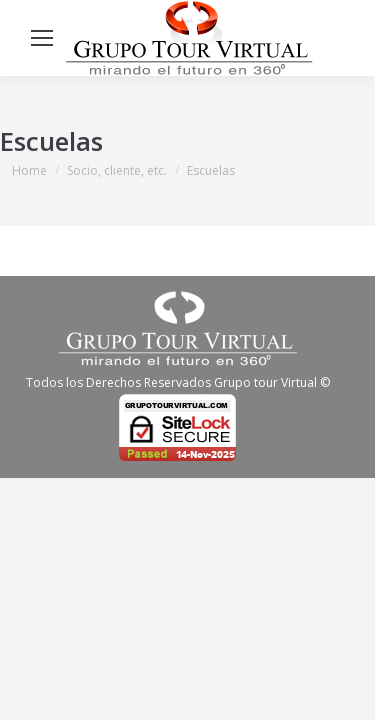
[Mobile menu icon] (42, 38)
